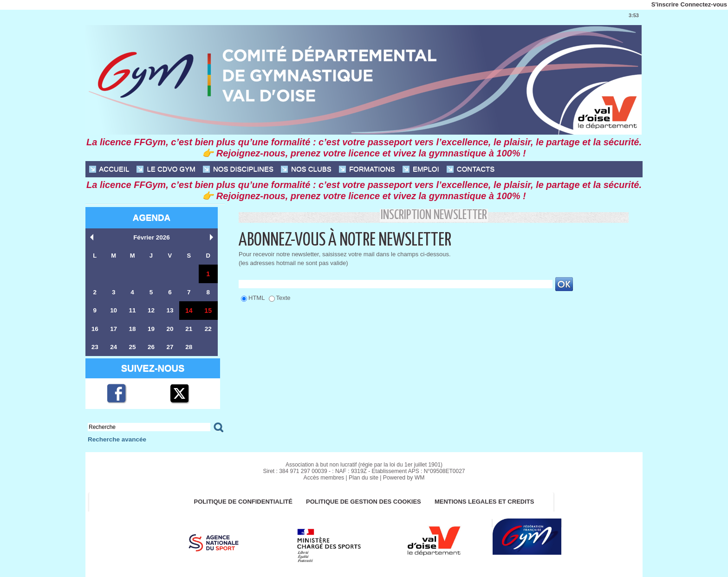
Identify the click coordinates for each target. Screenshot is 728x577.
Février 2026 (152, 237)
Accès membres (325, 478)
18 (132, 329)
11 (132, 310)
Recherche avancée (116, 439)
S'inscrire (665, 4)
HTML (257, 298)
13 (169, 310)
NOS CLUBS (306, 169)
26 (151, 347)
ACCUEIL (109, 169)
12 (151, 310)
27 (169, 347)
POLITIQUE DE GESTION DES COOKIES (364, 502)
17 (113, 329)
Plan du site (364, 478)
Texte (283, 298)
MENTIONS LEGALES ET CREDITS (486, 502)
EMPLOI (421, 169)
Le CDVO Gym (166, 169)
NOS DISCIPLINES (238, 169)
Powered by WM (403, 478)
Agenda (151, 217)
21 (188, 329)
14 (189, 311)
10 (113, 310)
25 (132, 347)
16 (95, 329)
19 (151, 329)
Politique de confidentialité (242, 502)
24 (113, 347)
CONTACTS (471, 169)
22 (208, 329)
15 (208, 311)
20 (169, 329)
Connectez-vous (704, 4)
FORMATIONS (367, 169)
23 (95, 347)
